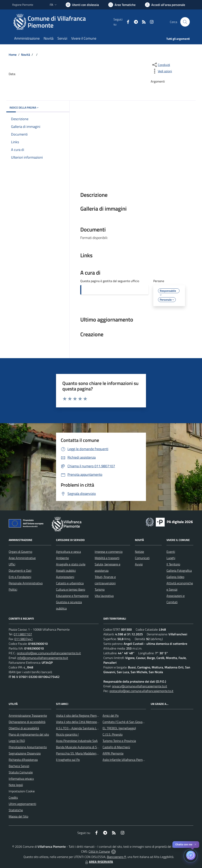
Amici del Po (111, 716)
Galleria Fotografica (179, 571)
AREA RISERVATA (99, 862)
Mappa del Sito (18, 816)
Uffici (12, 564)
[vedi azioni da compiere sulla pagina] (162, 71)
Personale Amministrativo (26, 583)
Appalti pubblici (66, 571)
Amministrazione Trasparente (28, 716)
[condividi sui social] (161, 65)
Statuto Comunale (21, 772)
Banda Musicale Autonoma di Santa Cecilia (84, 747)
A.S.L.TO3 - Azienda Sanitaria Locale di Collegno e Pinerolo (94, 728)
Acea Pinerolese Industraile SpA (77, 741)
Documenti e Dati (20, 571)
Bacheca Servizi (19, 766)
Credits (13, 797)
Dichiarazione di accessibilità (27, 722)
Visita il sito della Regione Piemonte (79, 716)
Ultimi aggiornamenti (22, 804)
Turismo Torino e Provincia (119, 741)
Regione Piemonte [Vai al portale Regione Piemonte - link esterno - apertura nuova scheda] (23, 5)
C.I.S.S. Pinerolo (113, 734)
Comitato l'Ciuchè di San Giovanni (125, 722)
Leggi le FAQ (17, 741)
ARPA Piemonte (113, 753)
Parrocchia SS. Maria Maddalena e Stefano (84, 753)
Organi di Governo (20, 552)
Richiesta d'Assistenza (23, 760)
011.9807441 (24, 639)
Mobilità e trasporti (107, 558)
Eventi (171, 552)
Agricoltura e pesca (68, 552)
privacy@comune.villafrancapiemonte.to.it (140, 686)
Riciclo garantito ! (67, 734)
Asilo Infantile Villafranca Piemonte (126, 760)
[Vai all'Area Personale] (165, 5)
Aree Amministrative (22, 558)
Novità (26, 55)
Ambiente (62, 558)
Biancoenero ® (116, 857)
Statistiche (16, 810)
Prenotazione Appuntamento (28, 747)
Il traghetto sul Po (68, 760)
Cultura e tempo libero (71, 589)
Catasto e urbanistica (70, 583)
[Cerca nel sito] (185, 22)
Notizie (139, 552)
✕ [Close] (195, 844)
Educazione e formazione (72, 596)
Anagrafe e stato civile (71, 564)
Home (13, 55)
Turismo (100, 589)
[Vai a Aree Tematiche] (122, 5)
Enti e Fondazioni (20, 577)
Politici (13, 589)
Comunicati (142, 558)
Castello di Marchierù (116, 747)
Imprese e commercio (109, 552)
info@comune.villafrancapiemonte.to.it (43, 658)
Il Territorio (173, 564)
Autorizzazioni (65, 577)
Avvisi (139, 564)
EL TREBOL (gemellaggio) (119, 728)
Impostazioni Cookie (22, 791)
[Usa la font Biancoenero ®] (82, 5)
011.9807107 (23, 634)
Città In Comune (99, 851)
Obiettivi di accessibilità (24, 728)
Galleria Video (175, 577)
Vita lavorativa (104, 596)
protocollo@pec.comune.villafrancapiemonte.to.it (49, 653)
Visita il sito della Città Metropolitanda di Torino (87, 722)
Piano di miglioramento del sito (29, 734)
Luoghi (171, 558)
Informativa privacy (21, 779)
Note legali (16, 785)
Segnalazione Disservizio (25, 753)
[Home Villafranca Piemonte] (63, 22)
